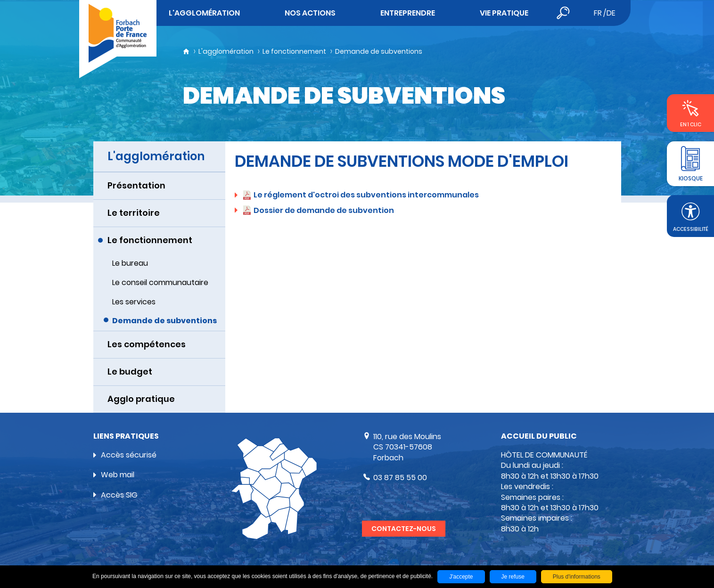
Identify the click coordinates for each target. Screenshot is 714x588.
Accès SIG (119, 495)
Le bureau (130, 263)
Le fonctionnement (294, 51)
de (611, 13)
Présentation (136, 185)
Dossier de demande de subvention (324, 210)
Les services (134, 302)
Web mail (118, 475)
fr (598, 13)
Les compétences (147, 344)
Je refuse (513, 577)
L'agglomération (226, 51)
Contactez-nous (404, 529)
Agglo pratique (141, 399)
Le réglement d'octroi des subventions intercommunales (366, 195)
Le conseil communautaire (160, 282)
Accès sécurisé (129, 455)
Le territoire (134, 213)
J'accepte (461, 577)
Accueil (186, 51)
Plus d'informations (577, 577)
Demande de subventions (379, 51)
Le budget (130, 372)
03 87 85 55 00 (400, 478)
